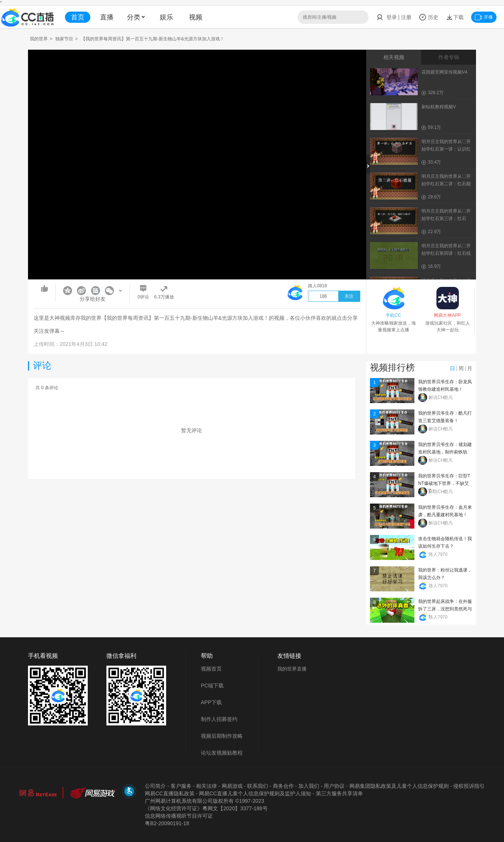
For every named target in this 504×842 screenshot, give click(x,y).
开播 (484, 17)
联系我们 (258, 786)
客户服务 (181, 786)
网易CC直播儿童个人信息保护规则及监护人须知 (255, 793)
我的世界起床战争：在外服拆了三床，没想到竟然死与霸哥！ (445, 609)
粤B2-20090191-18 (167, 823)
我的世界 (39, 39)
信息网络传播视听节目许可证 (179, 816)
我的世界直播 (292, 669)
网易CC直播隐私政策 (169, 793)
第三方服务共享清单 (339, 793)
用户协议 (334, 786)
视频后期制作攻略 (222, 736)
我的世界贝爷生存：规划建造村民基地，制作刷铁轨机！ (445, 452)
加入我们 (309, 786)
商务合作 (283, 786)
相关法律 (206, 786)
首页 (78, 17)
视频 (196, 17)
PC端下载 (212, 685)
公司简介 (155, 786)
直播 (107, 17)
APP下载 (211, 702)
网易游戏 (232, 786)
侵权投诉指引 (469, 786)
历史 (429, 17)
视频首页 (211, 669)
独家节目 (64, 39)
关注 (349, 296)
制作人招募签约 (219, 719)
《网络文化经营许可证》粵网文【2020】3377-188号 (206, 808)
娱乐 (167, 17)
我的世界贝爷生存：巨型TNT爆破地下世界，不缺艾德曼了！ (444, 483)
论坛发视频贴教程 (222, 753)
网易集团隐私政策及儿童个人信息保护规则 (399, 786)
